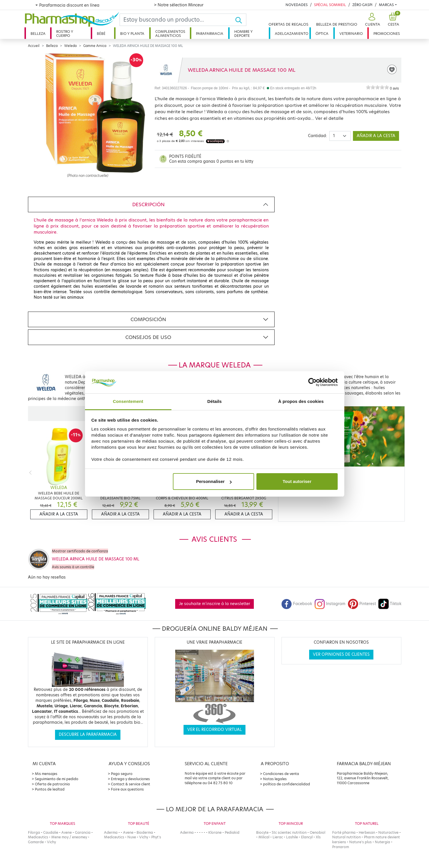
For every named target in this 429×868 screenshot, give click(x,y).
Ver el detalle (329, 118)
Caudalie (51, 832)
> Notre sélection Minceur (179, 5)
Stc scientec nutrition (289, 832)
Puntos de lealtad (50, 789)
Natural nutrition (346, 837)
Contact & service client (131, 784)
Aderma (111, 832)
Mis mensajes (46, 774)
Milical (264, 837)
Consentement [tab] (128, 401)
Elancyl (307, 837)
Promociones (387, 34)
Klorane (215, 832)
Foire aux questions (127, 789)
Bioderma (145, 832)
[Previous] (30, 472)
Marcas (386, 5)
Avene (67, 832)
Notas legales (275, 779)
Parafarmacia (210, 34)
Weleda (70, 46)
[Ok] (240, 20)
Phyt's (156, 837)
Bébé (101, 34)
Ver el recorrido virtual (214, 730)
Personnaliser (214, 481)
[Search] (177, 20)
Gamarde (36, 842)
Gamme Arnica (95, 46)
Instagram (330, 604)
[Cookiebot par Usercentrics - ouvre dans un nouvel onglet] (312, 382)
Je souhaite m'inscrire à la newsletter (214, 604)
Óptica (322, 34)
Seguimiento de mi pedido (57, 779)
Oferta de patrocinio (52, 784)
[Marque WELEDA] (166, 70)
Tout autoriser (297, 481)
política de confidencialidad (287, 784)
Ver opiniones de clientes (341, 654)
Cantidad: (318, 136)
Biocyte (262, 832)
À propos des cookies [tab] (301, 401)
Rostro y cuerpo (65, 34)
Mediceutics (38, 837)
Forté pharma (344, 832)
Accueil (34, 46)
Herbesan (367, 832)
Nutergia (382, 842)
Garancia (83, 832)
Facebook (297, 604)
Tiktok (390, 604)
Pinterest (362, 604)
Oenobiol (318, 832)
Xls (318, 837)
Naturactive (388, 832)
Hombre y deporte (243, 34)
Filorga (34, 832)
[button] (372, 20)
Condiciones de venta (281, 774)
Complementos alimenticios (170, 34)
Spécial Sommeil (330, 5)
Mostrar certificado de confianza (80, 551)
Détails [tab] (215, 401)
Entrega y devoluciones (130, 779)
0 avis (394, 88)
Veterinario (351, 34)
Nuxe (132, 837)
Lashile (292, 837)
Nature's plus (360, 842)
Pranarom (341, 847)
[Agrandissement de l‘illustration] (88, 113)
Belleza (38, 34)
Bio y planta (132, 34)
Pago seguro (122, 774)
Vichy (51, 842)
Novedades (297, 5)
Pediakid (232, 832)
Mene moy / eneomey (69, 837)
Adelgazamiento (292, 34)
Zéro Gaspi (362, 5)
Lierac (278, 837)
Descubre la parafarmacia (88, 735)
